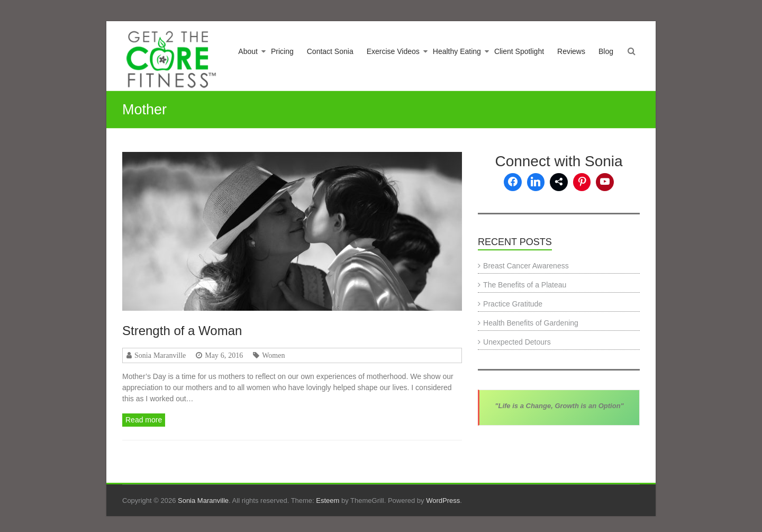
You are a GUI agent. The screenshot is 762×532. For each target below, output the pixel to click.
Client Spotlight (519, 51)
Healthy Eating (457, 51)
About (248, 51)
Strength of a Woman (182, 331)
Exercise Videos (393, 51)
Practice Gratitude (513, 304)
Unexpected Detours (517, 342)
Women (273, 355)
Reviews (571, 51)
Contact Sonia (330, 51)
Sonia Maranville (160, 355)
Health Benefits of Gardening (531, 323)
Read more (144, 420)
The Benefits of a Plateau (525, 285)
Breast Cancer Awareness (526, 266)
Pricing (282, 51)
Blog (606, 51)
